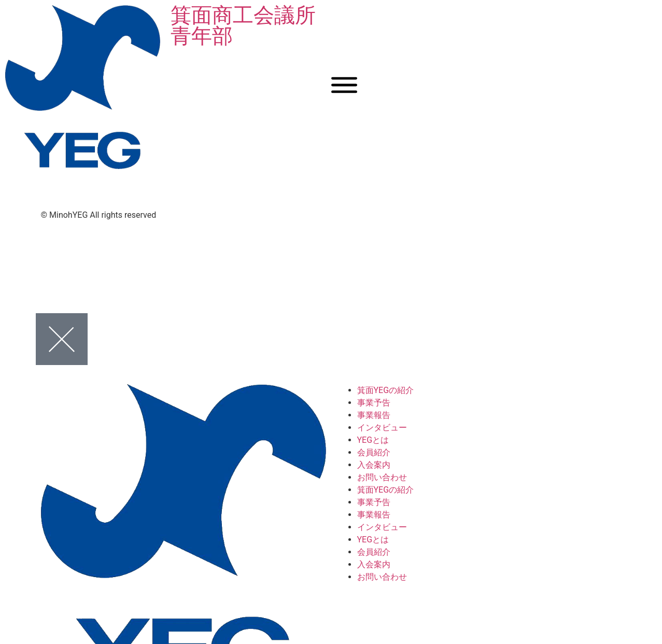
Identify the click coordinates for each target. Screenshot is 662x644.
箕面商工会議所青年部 (243, 26)
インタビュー (382, 428)
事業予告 (374, 403)
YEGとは (373, 440)
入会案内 (374, 465)
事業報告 (374, 415)
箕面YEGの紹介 (386, 390)
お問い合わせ (382, 477)
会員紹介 (374, 452)
